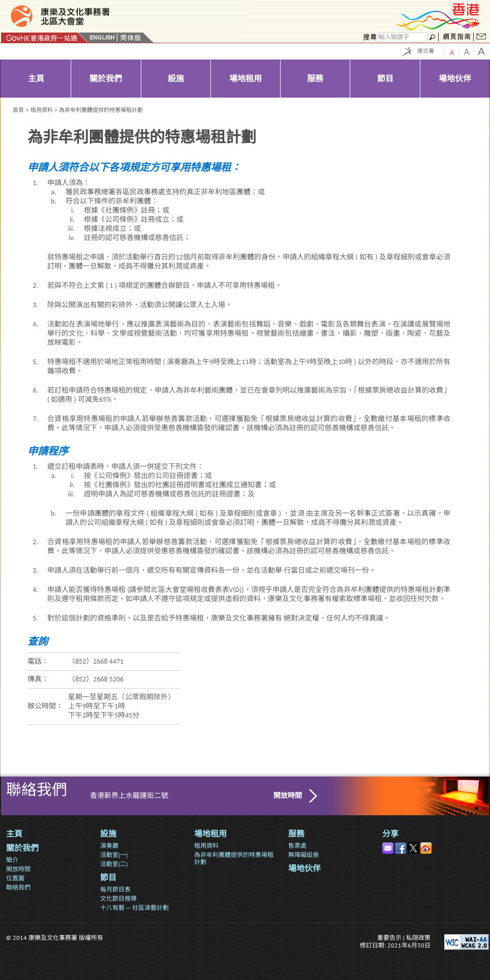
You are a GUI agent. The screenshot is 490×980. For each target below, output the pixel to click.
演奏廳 (109, 845)
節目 (108, 878)
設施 (108, 834)
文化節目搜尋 (118, 898)
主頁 (14, 834)
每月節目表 (115, 889)
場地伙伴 (304, 868)
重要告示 (389, 938)
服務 (296, 834)
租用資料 (42, 110)
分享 (390, 834)
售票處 (297, 845)
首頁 (18, 110)
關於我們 (22, 848)
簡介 (12, 860)
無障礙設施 (303, 855)
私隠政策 (418, 938)
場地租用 (210, 834)
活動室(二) (114, 864)
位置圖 (15, 878)
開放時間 (288, 796)
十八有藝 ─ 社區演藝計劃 (134, 908)
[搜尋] (403, 37)
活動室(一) (114, 855)
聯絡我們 (18, 887)
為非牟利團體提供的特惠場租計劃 (234, 858)
